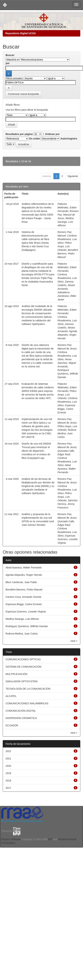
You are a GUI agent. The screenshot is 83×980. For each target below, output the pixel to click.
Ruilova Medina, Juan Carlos (67, 433)
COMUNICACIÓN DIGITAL (21, 711)
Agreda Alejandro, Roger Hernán (67, 335)
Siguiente (73, 176)
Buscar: (10, 55)
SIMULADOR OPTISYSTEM (21, 681)
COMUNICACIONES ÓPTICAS (23, 659)
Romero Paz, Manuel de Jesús (68, 215)
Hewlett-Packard (67, 839)
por (8, 63)
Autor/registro (69, 139)
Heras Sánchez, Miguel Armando (67, 363)
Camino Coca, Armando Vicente (23, 597)
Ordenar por (52, 134)
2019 (8, 773)
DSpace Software (11, 839)
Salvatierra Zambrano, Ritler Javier (67, 296)
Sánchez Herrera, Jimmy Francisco (68, 504)
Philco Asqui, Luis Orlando (65, 246)
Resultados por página (19, 134)
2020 (8, 766)
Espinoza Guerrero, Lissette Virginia (68, 539)
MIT (50, 839)
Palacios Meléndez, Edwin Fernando (67, 207)
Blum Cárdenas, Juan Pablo (21, 582)
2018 (8, 781)
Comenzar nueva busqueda (23, 94)
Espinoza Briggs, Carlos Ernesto (66, 409)
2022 (8, 751)
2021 (8, 759)
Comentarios (8, 843)
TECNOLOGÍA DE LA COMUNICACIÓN (28, 689)
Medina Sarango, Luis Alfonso (66, 222)
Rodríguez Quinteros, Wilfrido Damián (68, 374)
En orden (35, 139)
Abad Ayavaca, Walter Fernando (67, 469)
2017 (8, 788)
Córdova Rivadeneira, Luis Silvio (67, 239)
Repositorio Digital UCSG (21, 33)
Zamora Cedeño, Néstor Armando (66, 285)
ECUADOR (12, 725)
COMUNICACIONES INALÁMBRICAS (27, 703)
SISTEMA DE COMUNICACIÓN (23, 667)
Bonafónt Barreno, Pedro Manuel (68, 254)
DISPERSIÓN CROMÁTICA (21, 718)
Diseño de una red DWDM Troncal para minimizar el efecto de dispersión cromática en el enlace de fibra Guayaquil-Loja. (36, 451)
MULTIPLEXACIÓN (16, 674)
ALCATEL (11, 696)
